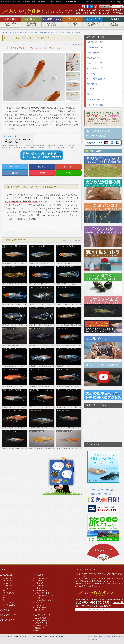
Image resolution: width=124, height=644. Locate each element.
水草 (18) (91, 74)
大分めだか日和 (107, 637)
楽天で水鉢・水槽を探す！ (103, 494)
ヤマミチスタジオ (100, 639)
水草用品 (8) (92, 84)
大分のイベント (41, 610)
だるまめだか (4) (94, 58)
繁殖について (40, 628)
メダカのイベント (41, 623)
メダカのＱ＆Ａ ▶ (7, 620)
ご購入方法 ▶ (6, 610)
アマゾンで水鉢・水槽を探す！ (103, 490)
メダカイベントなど (42, 593)
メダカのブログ (39, 575)
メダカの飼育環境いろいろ (44, 595)
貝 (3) (89, 94)
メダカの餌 (39, 588)
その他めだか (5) (94, 63)
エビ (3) (90, 89)
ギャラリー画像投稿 (42, 621)
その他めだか (7, 586)
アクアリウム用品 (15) (97, 105)
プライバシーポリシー (56, 637)
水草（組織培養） (9, 593)
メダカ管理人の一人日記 (44, 600)
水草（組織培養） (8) (96, 79)
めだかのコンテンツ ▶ (9, 615)
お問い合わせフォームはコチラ (100, 609)
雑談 (37, 630)
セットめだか (7, 588)
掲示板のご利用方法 (42, 625)
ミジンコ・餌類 (8, 603)
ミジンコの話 (40, 605)
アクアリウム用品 (9, 605)
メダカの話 (39, 583)
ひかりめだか (7, 581)
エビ (4, 598)
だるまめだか (7, 583)
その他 (38, 598)
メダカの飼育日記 (41, 578)
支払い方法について (25, 637)
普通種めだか (76, 44)
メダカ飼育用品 (41, 607)
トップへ (67, 474)
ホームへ (58, 466)
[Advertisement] (103, 424)
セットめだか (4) (94, 68)
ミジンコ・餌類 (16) (96, 100)
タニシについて (41, 603)
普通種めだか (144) (96, 48)
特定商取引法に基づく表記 (8, 637)
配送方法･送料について (40, 637)
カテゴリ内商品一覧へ (71, 240)
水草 (4, 590)
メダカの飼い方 (41, 581)
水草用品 (6, 595)
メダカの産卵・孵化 (42, 590)
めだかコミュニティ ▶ (42, 615)
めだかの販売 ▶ (6, 575)
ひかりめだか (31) (95, 53)
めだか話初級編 (41, 618)
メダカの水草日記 (41, 586)
